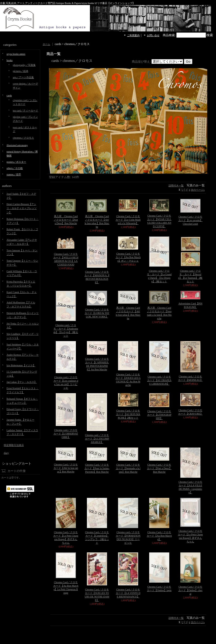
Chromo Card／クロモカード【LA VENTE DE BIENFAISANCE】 (128, 593)
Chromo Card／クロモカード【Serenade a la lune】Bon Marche (128, 468)
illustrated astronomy (17, 145)
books (10, 60)
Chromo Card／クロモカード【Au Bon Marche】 (159, 536)
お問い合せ (153, 35)
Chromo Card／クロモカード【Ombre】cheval (191, 590)
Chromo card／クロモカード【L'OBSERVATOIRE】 (66, 434)
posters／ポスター (16, 162)
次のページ (198, 190)
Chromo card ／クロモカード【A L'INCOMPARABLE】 (97, 439)
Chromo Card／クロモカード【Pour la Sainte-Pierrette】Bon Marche (97, 468)
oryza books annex (16, 54)
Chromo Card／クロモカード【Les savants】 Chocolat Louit (190, 220)
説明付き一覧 (176, 186)
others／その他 (15, 168)
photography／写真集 (24, 65)
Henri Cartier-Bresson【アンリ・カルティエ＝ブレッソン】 (22, 208)
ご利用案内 (133, 35)
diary (6, 453)
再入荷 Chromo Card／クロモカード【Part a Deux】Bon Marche (66, 220)
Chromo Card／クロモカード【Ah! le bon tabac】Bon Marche (66, 468)
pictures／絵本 (21, 71)
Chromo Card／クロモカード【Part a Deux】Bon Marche (159, 468)
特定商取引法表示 (14, 445)
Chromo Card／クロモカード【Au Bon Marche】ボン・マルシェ (128, 257)
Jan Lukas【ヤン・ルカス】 (22, 382)
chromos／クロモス (23, 138)
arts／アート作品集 (23, 77)
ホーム (46, 44)
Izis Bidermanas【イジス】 (21, 365)
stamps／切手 (14, 174)
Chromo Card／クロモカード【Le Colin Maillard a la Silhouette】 (128, 220)
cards (9, 95)
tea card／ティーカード (25, 111)
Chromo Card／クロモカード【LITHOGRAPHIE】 (159, 415)
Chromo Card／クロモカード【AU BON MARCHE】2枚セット (128, 414)
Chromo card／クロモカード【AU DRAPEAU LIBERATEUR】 (159, 380)
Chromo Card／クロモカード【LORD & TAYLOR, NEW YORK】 (97, 313)
